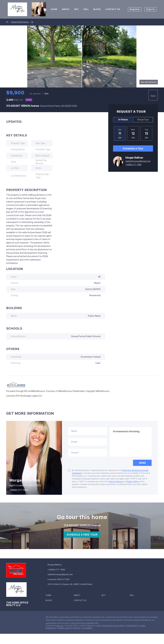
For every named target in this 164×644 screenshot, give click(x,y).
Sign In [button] (150, 9)
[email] (87, 442)
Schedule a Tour (133, 149)
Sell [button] (86, 9)
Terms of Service (115, 482)
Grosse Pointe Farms (20, 22)
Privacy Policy (133, 482)
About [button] (66, 9)
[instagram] (15, 618)
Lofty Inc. (60, 626)
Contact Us (113, 9)
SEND (142, 463)
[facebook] (9, 618)
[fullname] (87, 431)
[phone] (87, 453)
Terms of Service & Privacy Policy (110, 626)
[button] (49, 596)
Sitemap (77, 628)
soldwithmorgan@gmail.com (138, 161)
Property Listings (65, 628)
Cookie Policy (132, 626)
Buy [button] (77, 9)
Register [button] (135, 9)
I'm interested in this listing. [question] (131, 442)
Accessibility (87, 628)
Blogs (97, 9)
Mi (32, 22)
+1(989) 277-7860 (133, 165)
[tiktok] (21, 618)
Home (54, 9)
